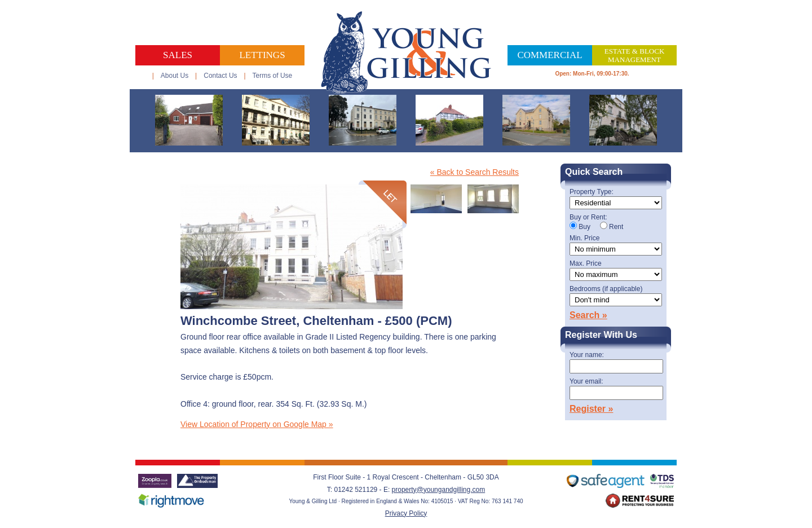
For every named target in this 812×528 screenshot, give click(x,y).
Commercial (550, 55)
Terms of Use (273, 76)
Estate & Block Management (635, 55)
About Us (175, 76)
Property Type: (592, 192)
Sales (178, 55)
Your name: (587, 355)
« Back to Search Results (475, 172)
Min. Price (584, 238)
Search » (588, 315)
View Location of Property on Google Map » (257, 424)
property (404, 490)
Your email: (586, 382)
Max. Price (586, 264)
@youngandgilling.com (451, 490)
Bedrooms (606, 289)
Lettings (262, 55)
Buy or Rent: (588, 217)
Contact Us (220, 76)
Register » (591, 409)
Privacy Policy (406, 513)
